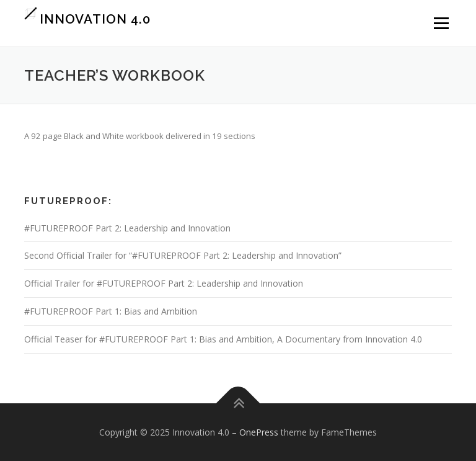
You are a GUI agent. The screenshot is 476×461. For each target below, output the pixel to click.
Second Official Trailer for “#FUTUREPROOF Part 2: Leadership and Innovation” (183, 255)
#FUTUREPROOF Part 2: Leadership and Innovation (127, 228)
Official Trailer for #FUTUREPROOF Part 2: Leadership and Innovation (164, 283)
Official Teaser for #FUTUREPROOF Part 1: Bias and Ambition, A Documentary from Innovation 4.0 (223, 339)
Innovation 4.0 (95, 19)
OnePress (259, 432)
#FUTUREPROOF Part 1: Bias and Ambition (111, 311)
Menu (441, 23)
